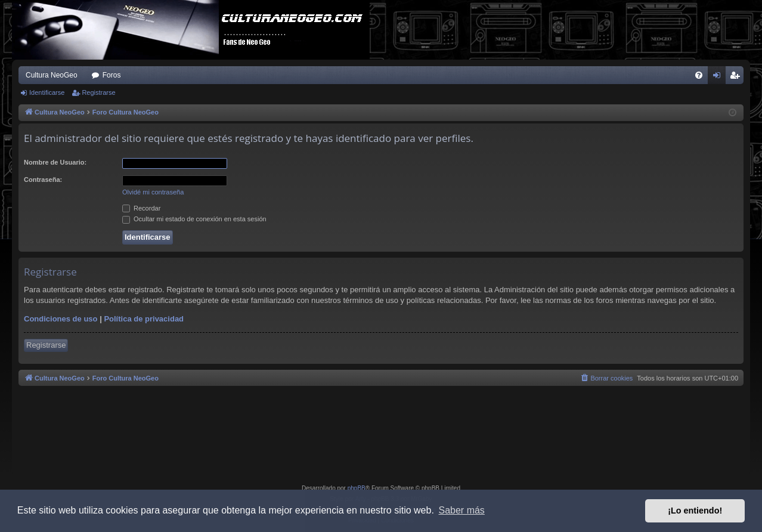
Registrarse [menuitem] (737, 78)
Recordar (141, 208)
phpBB (357, 488)
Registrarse (98, 92)
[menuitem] (699, 75)
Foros (112, 75)
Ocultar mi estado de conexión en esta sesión (194, 219)
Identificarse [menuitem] (719, 78)
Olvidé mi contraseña (153, 192)
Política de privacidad (144, 319)
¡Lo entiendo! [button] (695, 511)
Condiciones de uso (61, 319)
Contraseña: (43, 180)
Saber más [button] (462, 510)
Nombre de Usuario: (55, 162)
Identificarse (47, 92)
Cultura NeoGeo (52, 75)
